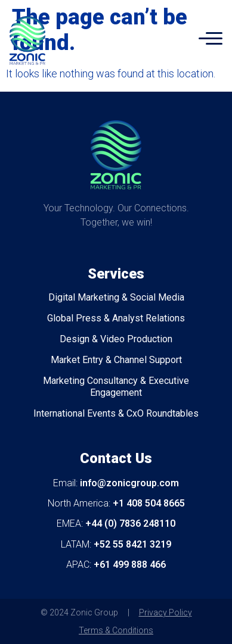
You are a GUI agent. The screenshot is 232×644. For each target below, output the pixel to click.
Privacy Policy (166, 612)
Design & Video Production (116, 339)
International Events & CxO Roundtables (116, 413)
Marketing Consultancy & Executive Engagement (116, 387)
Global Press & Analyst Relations (116, 318)
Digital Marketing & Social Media (116, 297)
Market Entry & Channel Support (116, 360)
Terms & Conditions (116, 630)
